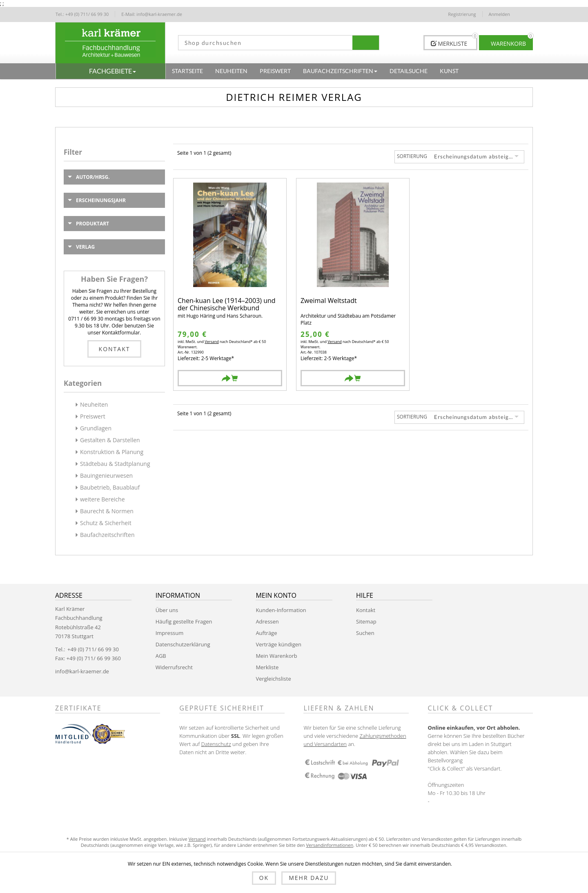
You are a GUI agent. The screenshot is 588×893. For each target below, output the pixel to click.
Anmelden (500, 14)
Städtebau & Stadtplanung (115, 464)
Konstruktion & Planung (112, 452)
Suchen (365, 633)
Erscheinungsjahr (101, 200)
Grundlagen (96, 428)
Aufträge (266, 633)
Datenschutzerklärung (183, 644)
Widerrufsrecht (174, 667)
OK (264, 878)
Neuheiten (94, 404)
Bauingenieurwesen (106, 475)
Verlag (85, 247)
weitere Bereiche (102, 499)
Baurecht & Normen (107, 511)
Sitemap (366, 621)
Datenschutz (216, 744)
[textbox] (263, 43)
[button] (111, 71)
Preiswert (93, 416)
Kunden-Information (281, 610)
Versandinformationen (330, 845)
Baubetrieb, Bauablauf (110, 487)
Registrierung (462, 14)
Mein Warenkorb (276, 656)
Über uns (167, 610)
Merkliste (267, 667)
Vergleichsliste (273, 679)
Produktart (92, 224)
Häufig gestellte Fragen (184, 621)
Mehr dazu (309, 878)
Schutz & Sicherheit (106, 523)
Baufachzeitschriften (107, 535)
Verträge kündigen (278, 644)
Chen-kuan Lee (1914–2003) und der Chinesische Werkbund (227, 304)
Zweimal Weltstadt (329, 301)
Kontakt (115, 349)
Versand (212, 342)
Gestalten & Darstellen (110, 440)
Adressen (267, 621)
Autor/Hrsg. (93, 177)
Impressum (170, 633)
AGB (161, 656)
